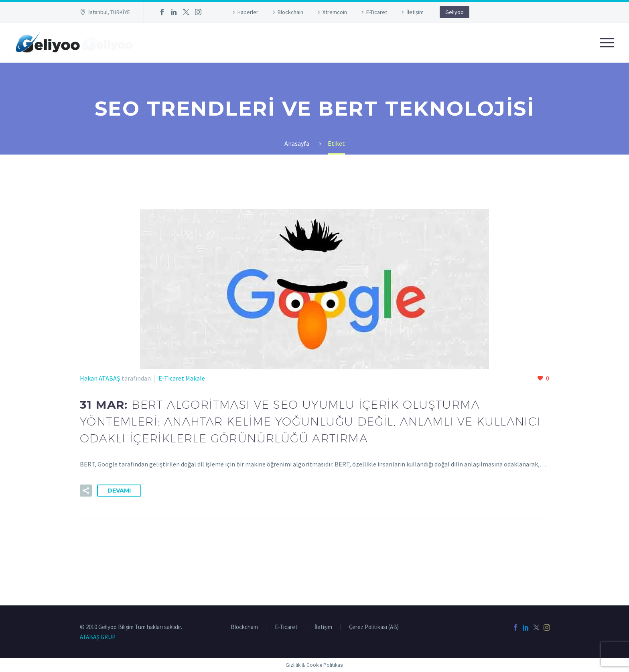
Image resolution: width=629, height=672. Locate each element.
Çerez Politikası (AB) (374, 627)
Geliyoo (455, 12)
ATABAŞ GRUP (98, 637)
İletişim (415, 12)
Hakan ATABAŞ (100, 378)
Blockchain (290, 12)
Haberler (248, 12)
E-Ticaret (377, 12)
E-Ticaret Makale (182, 378)
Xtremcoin (335, 12)
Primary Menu (607, 43)
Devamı (119, 491)
